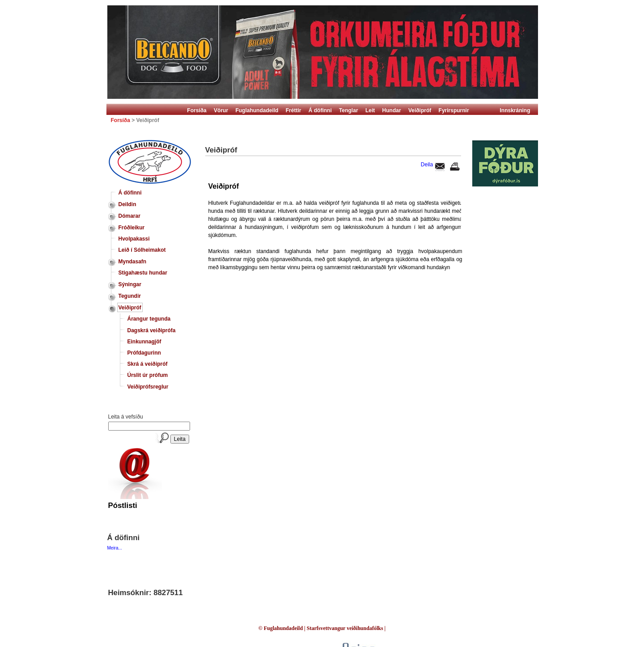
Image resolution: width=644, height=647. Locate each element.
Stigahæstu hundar (143, 273)
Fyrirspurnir (454, 110)
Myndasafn (133, 262)
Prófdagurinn (144, 353)
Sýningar (130, 284)
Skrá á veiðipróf (148, 364)
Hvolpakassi (134, 239)
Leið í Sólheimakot (142, 250)
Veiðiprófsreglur (148, 387)
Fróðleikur (132, 228)
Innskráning (515, 110)
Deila (427, 165)
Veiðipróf (420, 110)
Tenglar (348, 110)
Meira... (115, 548)
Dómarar (129, 216)
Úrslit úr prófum (148, 375)
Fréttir (294, 110)
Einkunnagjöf (144, 342)
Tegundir (130, 296)
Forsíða (197, 110)
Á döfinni (320, 110)
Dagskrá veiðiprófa (152, 330)
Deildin (127, 204)
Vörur (221, 110)
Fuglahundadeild (257, 110)
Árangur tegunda (149, 319)
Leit (370, 110)
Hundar (392, 110)
